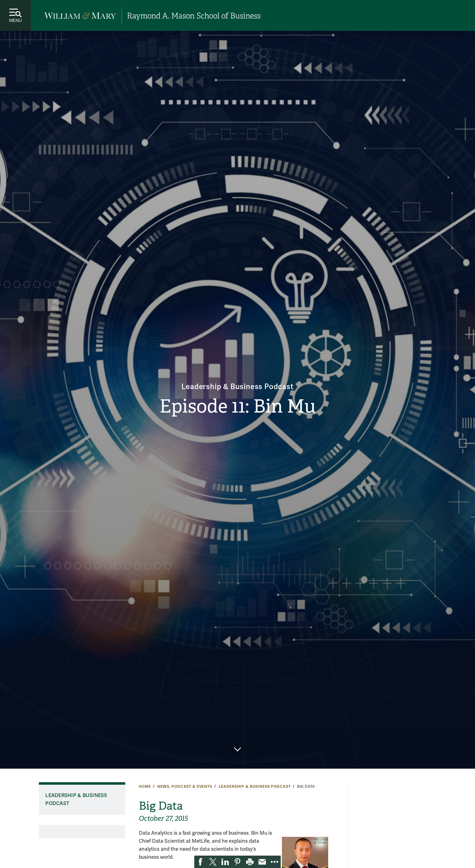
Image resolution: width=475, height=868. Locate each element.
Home (145, 787)
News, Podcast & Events (185, 787)
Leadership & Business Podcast (237, 387)
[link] (200, 862)
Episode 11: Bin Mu (238, 406)
